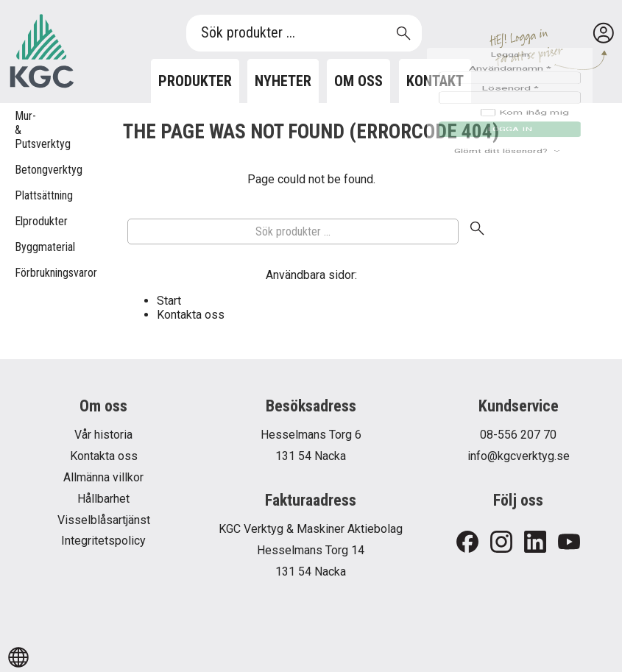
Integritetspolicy (103, 541)
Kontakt (435, 81)
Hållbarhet (103, 499)
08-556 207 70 (518, 435)
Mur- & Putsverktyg (22, 130)
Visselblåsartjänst (104, 520)
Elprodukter (22, 221)
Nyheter (283, 81)
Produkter (195, 81)
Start (169, 301)
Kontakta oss (191, 315)
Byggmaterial (22, 247)
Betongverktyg (22, 170)
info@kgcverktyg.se (519, 456)
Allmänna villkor (103, 477)
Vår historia (103, 435)
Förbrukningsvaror (22, 273)
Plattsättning (22, 195)
